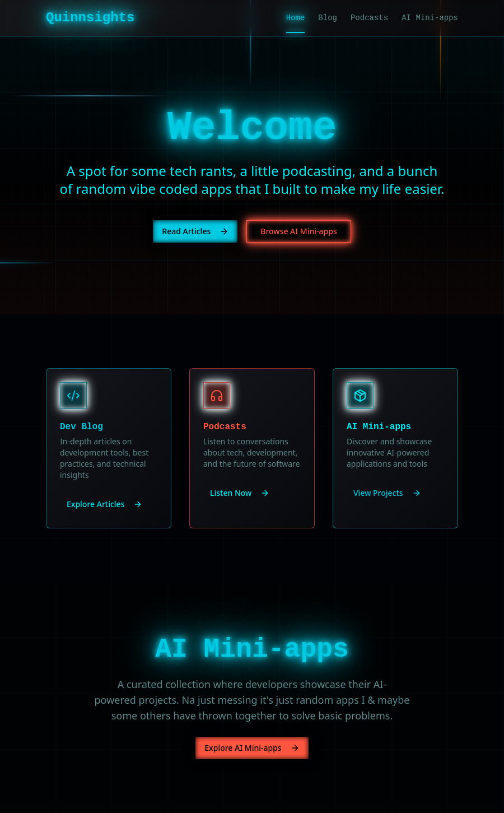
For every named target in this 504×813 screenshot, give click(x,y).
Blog (328, 18)
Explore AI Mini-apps (252, 748)
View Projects (387, 493)
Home (296, 18)
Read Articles (195, 231)
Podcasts (369, 18)
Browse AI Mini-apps (298, 231)
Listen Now (240, 493)
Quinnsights (90, 18)
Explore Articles (104, 504)
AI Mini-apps (430, 18)
